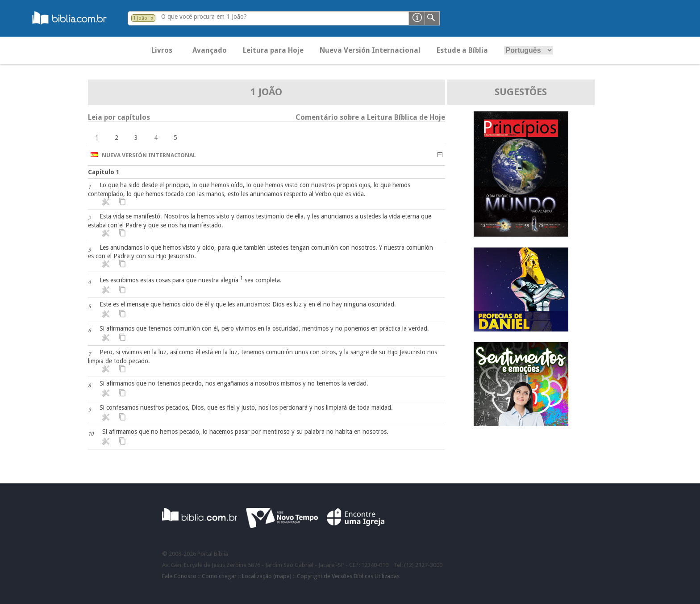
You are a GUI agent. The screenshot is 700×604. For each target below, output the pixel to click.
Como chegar (219, 576)
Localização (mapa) (267, 576)
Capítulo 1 (104, 172)
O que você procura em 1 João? (204, 17)
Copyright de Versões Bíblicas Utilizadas (348, 576)
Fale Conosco (179, 576)
